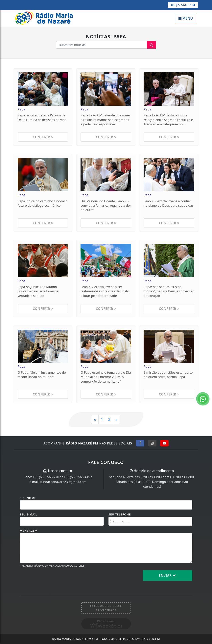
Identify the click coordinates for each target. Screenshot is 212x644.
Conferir (43, 137)
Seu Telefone (120, 514)
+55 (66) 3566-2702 (47, 477)
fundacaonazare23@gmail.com (63, 482)
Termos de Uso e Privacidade (106, 608)
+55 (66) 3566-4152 (78, 477)
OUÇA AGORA (183, 5)
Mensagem (29, 531)
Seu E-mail (29, 514)
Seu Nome (28, 498)
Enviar (167, 575)
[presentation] (50, 579)
